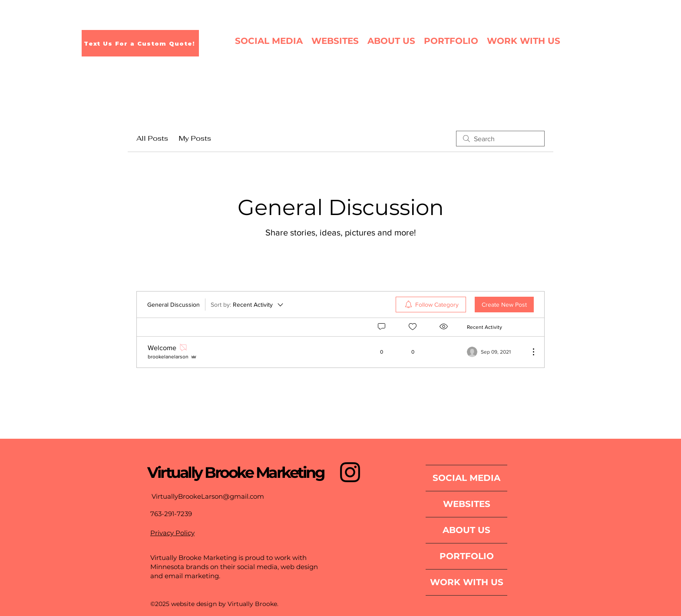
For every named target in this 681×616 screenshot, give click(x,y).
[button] (451, 41)
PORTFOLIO (467, 556)
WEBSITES (467, 504)
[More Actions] (529, 352)
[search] (500, 139)
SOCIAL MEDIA (466, 478)
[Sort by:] (248, 305)
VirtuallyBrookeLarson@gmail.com (208, 496)
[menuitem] (431, 305)
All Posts (152, 138)
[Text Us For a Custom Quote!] (140, 43)
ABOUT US (466, 530)
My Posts (195, 138)
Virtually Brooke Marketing (236, 472)
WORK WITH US (467, 582)
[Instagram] (350, 472)
